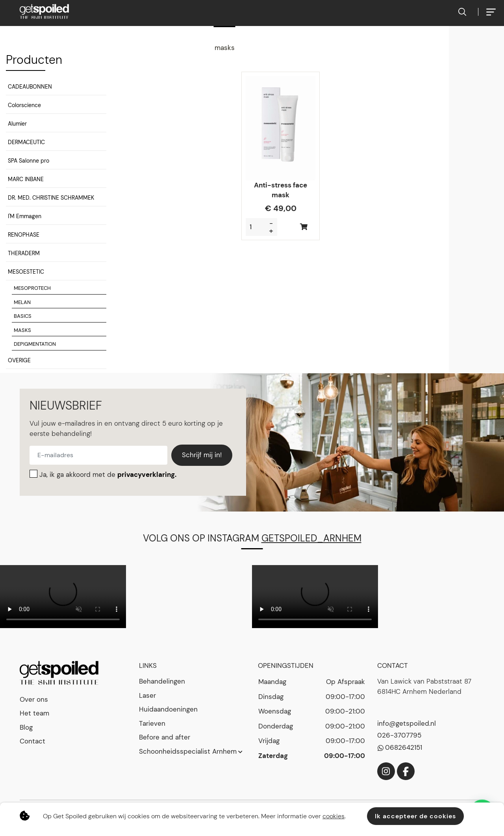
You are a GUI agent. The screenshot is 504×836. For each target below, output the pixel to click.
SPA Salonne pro (29, 161)
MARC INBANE (26, 179)
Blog (26, 727)
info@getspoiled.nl (407, 723)
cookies (334, 816)
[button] (56, 88)
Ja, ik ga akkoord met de (108, 475)
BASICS (23, 316)
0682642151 (404, 747)
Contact (32, 741)
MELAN (22, 302)
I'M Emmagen (25, 216)
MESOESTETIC (26, 272)
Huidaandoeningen (168, 709)
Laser (147, 695)
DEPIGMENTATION (35, 344)
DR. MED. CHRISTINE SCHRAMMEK (51, 198)
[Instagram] (386, 771)
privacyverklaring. (147, 475)
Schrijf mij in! (202, 455)
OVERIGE (19, 360)
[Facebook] (406, 771)
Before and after (165, 737)
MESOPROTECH (32, 288)
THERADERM (24, 253)
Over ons (34, 699)
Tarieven (152, 723)
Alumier (17, 124)
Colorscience (24, 105)
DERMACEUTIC (26, 142)
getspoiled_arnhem (311, 538)
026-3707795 (399, 735)
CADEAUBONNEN (30, 87)
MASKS (22, 330)
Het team (34, 713)
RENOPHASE (24, 235)
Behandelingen (162, 681)
